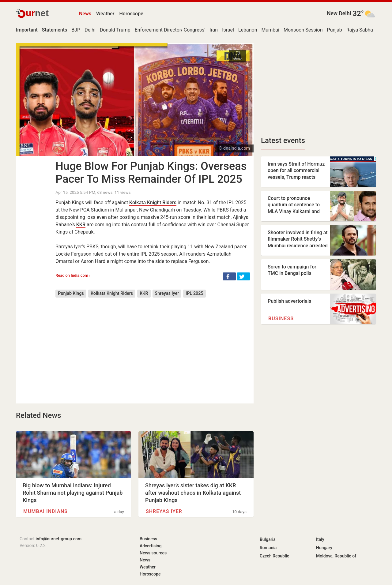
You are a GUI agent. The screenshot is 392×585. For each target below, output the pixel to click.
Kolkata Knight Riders (153, 202)
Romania (268, 548)
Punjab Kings (71, 293)
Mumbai (270, 30)
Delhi (90, 30)
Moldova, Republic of (336, 556)
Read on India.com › (73, 275)
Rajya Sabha (360, 30)
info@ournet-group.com (58, 539)
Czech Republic (274, 556)
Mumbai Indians (45, 511)
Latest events (283, 141)
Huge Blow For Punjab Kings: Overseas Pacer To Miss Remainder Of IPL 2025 (151, 173)
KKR (81, 225)
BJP (76, 30)
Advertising (151, 546)
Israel (228, 30)
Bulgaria (268, 539)
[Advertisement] (153, 346)
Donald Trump (115, 30)
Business (281, 319)
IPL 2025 (194, 293)
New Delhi (339, 13)
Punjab (335, 30)
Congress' (194, 30)
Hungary (324, 548)
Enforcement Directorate (161, 30)
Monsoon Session (303, 30)
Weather (105, 14)
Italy (320, 539)
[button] (229, 276)
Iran (214, 30)
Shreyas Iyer (167, 293)
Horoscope (131, 14)
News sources (153, 553)
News (85, 14)
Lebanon (248, 30)
